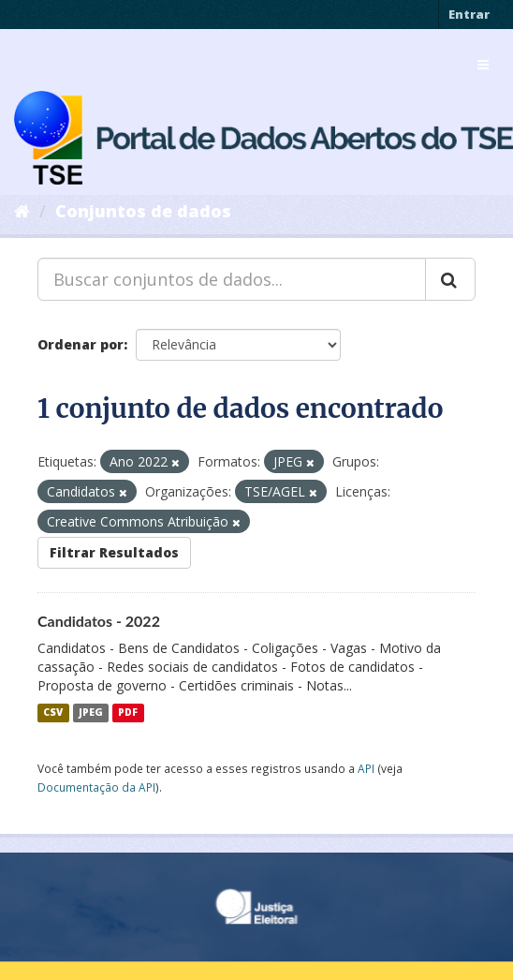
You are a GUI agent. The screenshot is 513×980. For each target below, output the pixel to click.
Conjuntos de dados (143, 211)
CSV (53, 713)
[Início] (22, 211)
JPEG (91, 713)
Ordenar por (81, 344)
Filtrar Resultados (114, 552)
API (366, 768)
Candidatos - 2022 (99, 621)
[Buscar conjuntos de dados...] (232, 279)
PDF (128, 713)
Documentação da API (96, 787)
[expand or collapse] (483, 65)
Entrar (469, 14)
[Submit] (450, 279)
